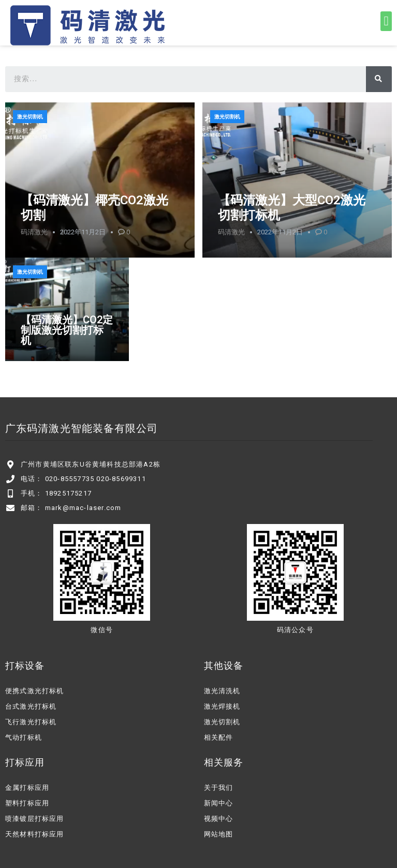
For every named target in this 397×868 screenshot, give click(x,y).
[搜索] (379, 79)
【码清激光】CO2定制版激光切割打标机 (67, 330)
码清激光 (34, 232)
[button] (386, 21)
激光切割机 (30, 117)
